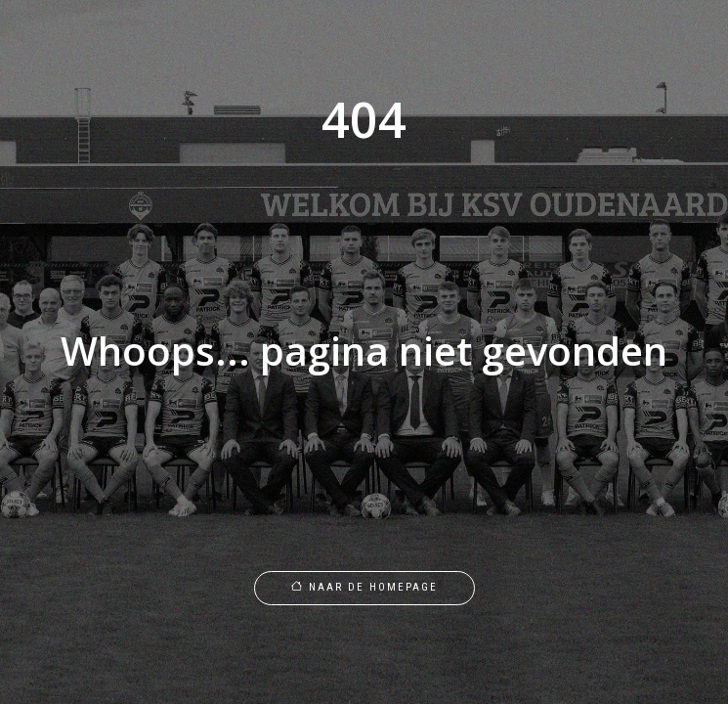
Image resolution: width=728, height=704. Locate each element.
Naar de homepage (364, 587)
